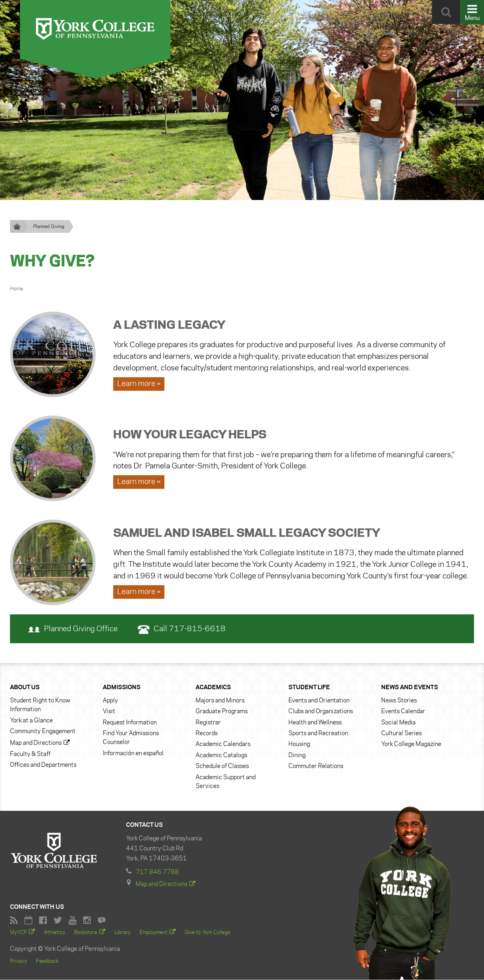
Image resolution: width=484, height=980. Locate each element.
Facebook (43, 921)
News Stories (399, 701)
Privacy (18, 962)
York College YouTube (73, 921)
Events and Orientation (319, 701)
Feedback (47, 962)
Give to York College (208, 933)
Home (17, 289)
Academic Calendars (223, 745)
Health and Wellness (315, 723)
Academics (213, 688)
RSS (14, 921)
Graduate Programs (222, 712)
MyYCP (18, 933)
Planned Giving (49, 227)
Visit (109, 712)
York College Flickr (102, 921)
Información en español (133, 754)
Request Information (130, 723)
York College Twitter (58, 921)
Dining (297, 756)
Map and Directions (36, 744)
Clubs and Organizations (321, 712)
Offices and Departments (43, 765)
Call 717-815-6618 (182, 630)
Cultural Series (401, 734)
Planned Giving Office (73, 630)
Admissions (122, 688)
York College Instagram (87, 921)
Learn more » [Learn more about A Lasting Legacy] (139, 384)
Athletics (54, 933)
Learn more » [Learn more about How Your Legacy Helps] (139, 482)
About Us (25, 688)
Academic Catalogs (221, 756)
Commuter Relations (316, 766)
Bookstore (86, 933)
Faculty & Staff (30, 754)
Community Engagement (43, 732)
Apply (110, 701)
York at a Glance (31, 721)
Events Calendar (403, 712)
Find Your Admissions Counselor (131, 738)
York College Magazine (411, 745)
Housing (299, 745)
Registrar (208, 723)
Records (207, 734)
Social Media (398, 723)
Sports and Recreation (318, 734)
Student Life (309, 688)
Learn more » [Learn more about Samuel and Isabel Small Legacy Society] (139, 592)
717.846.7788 (157, 873)
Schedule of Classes (222, 766)
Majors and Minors (220, 701)
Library (122, 933)
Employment (154, 933)
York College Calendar (28, 921)
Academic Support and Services (226, 782)
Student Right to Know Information (40, 705)
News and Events (410, 688)
